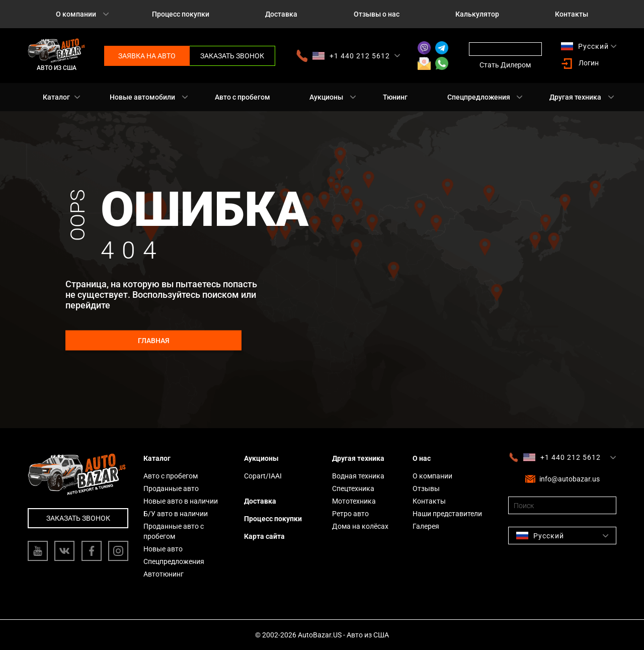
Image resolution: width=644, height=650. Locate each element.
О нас (422, 458)
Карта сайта (264, 536)
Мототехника (354, 501)
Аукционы (326, 97)
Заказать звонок (232, 56)
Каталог (56, 97)
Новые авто (163, 549)
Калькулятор (477, 14)
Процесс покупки (181, 14)
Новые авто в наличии (181, 501)
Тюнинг (395, 97)
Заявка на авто (147, 56)
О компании (76, 14)
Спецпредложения (479, 97)
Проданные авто (171, 489)
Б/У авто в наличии (176, 514)
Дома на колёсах (360, 526)
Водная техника (358, 476)
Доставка (281, 14)
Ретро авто (350, 514)
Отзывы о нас (377, 14)
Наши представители (447, 514)
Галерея (426, 526)
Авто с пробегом (243, 97)
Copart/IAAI (263, 476)
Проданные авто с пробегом (174, 531)
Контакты (572, 14)
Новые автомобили (142, 97)
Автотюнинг (164, 574)
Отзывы (426, 489)
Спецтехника (353, 489)
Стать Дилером (505, 65)
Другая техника (575, 97)
